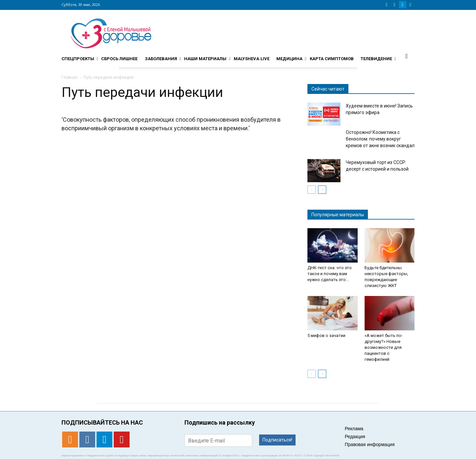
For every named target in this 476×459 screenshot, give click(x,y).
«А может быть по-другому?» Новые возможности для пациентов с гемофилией (384, 347)
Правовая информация (370, 444)
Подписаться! (277, 440)
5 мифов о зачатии (326, 335)
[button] (407, 56)
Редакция (355, 437)
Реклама (354, 429)
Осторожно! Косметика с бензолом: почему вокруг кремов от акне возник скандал (380, 139)
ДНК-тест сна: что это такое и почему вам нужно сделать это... (330, 274)
